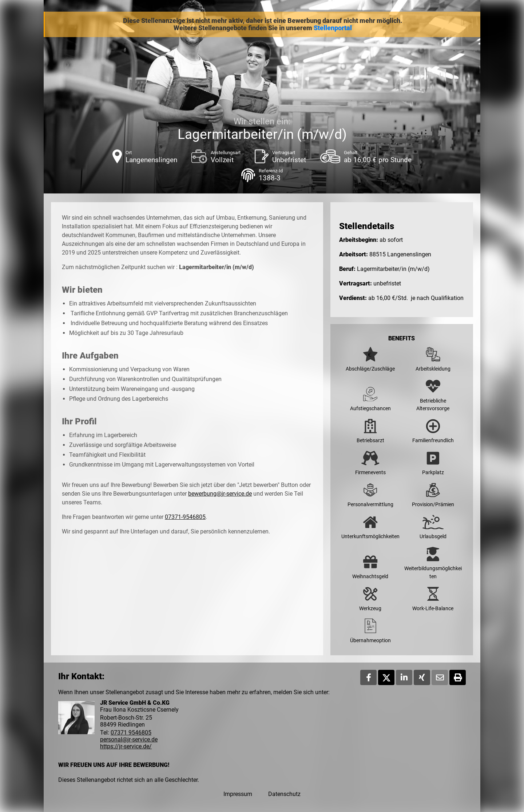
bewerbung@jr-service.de (220, 494)
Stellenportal (333, 28)
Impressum (238, 794)
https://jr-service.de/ (126, 746)
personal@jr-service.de (129, 739)
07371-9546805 (185, 517)
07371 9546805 (131, 733)
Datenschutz (284, 794)
